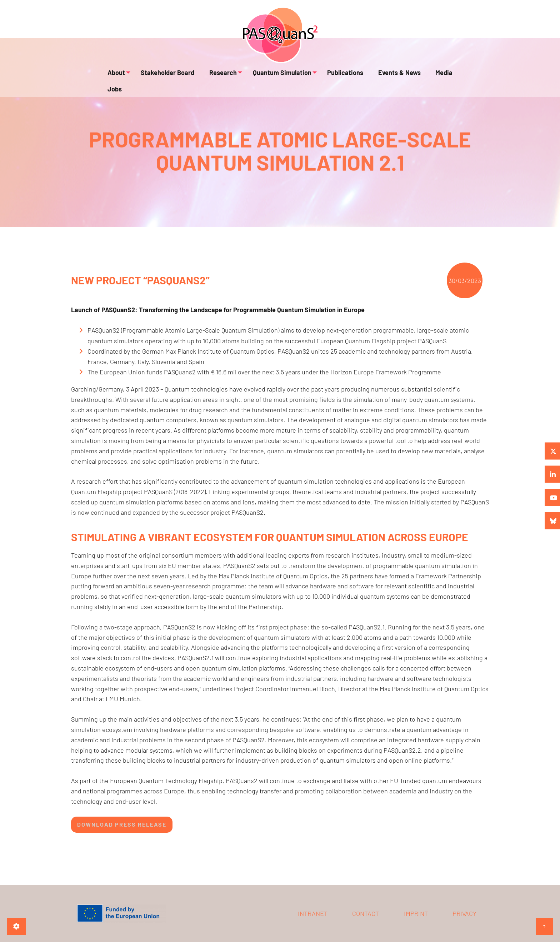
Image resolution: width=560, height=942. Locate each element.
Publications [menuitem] (334, 77)
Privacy (464, 913)
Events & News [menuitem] (383, 77)
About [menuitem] (114, 77)
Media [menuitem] (422, 77)
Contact (366, 913)
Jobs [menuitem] (447, 77)
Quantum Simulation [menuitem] (272, 77)
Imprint (416, 913)
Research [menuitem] (214, 77)
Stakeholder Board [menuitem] (165, 77)
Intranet (313, 913)
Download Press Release (122, 824)
